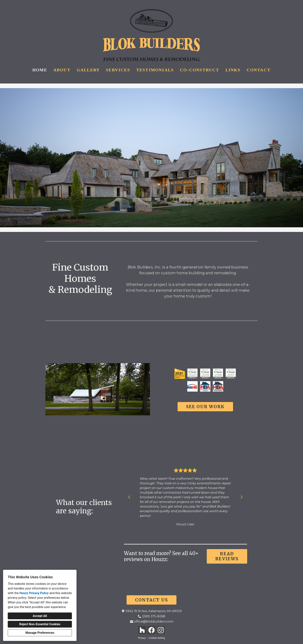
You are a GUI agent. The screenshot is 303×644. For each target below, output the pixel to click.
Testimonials (155, 70)
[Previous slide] (129, 497)
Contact (259, 70)
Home (40, 70)
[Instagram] (161, 630)
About (62, 70)
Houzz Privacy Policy (34, 593)
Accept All (40, 616)
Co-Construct (200, 70)
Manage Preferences (40, 633)
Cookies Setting (157, 638)
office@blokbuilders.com (154, 621)
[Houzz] (142, 630)
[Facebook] (151, 630)
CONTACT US (151, 600)
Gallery (88, 70)
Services (118, 70)
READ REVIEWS (227, 556)
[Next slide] (242, 497)
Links (233, 70)
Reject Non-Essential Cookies (40, 624)
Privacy (142, 638)
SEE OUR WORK (205, 407)
